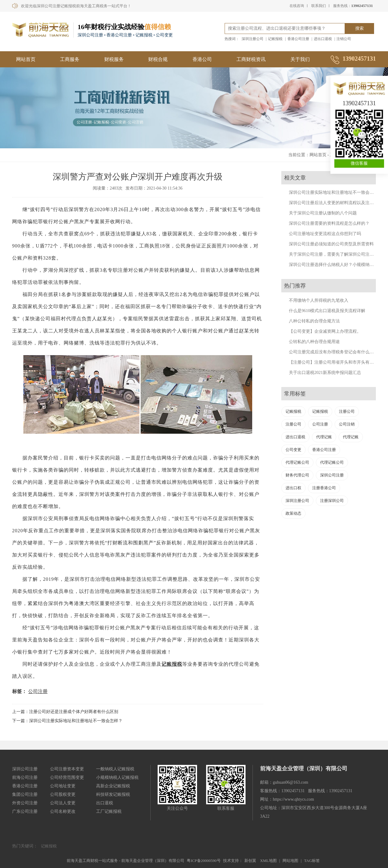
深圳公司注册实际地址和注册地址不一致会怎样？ (336, 192)
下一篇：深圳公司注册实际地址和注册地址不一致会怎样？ (67, 721)
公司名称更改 (63, 811)
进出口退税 (323, 39)
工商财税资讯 (251, 59)
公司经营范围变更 (67, 777)
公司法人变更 (63, 803)
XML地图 (268, 861)
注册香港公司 (324, 488)
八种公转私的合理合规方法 (314, 321)
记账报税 (275, 39)
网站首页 (26, 59)
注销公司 (344, 39)
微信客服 (359, 163)
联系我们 (319, 6)
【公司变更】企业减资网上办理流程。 (325, 331)
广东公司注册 (25, 811)
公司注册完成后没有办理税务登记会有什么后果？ (336, 352)
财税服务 (114, 59)
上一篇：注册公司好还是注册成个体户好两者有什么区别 (65, 712)
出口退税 (105, 803)
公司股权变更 (63, 794)
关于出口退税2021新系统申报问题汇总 (325, 373)
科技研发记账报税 (113, 794)
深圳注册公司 (253, 39)
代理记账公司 (297, 462)
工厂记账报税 (109, 811)
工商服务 (70, 59)
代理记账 (324, 437)
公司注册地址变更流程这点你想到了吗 (325, 234)
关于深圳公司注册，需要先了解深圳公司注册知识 (336, 254)
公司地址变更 (63, 786)
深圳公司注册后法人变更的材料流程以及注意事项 (336, 203)
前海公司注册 (25, 777)
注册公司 (347, 411)
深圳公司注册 (332, 475)
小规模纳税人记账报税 (117, 777)
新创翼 (250, 861)
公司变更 (293, 450)
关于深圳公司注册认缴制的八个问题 (323, 213)
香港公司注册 (298, 39)
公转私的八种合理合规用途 (314, 342)
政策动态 (293, 513)
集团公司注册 (25, 794)
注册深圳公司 (332, 501)
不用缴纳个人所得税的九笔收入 (319, 300)
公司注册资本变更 (67, 769)
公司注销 (347, 424)
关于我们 (300, 59)
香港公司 (202, 59)
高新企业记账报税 (113, 786)
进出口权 (293, 488)
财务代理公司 (297, 475)
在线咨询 (297, 6)
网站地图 (290, 861)
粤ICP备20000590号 (204, 861)
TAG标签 (312, 861)
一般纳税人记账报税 (115, 769)
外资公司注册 (25, 803)
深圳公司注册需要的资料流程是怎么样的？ (329, 223)
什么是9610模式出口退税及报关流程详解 (327, 311)
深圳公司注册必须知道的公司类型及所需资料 (331, 244)
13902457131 (359, 103)
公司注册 (38, 691)
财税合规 (158, 59)
